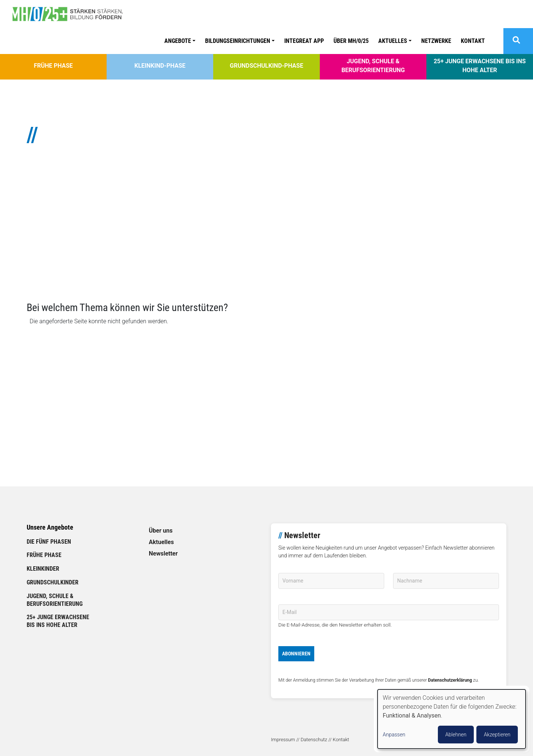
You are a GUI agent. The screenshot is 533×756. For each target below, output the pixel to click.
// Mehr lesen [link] (44, 269)
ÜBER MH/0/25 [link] (351, 41)
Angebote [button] (178, 41)
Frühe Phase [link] (53, 66)
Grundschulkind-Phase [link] (266, 66)
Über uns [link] (161, 531)
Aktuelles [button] (393, 41)
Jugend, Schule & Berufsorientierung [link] (373, 66)
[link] (70, 14)
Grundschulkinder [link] (53, 582)
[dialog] (452, 719)
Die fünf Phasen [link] (49, 542)
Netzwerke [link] (436, 41)
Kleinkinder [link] (43, 569)
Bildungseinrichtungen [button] (238, 41)
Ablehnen (456, 735)
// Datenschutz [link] (312, 740)
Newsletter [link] (163, 553)
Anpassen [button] (394, 735)
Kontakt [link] (473, 41)
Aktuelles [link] (161, 542)
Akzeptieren (497, 735)
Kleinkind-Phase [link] (160, 66)
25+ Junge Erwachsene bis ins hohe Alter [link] (480, 66)
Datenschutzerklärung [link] (450, 680)
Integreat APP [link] (304, 41)
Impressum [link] (283, 740)
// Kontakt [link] (339, 740)
